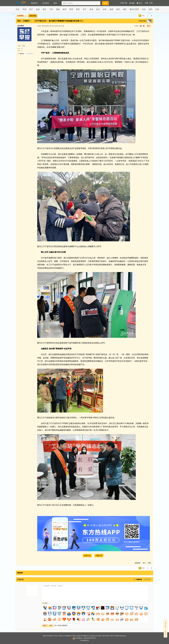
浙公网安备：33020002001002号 (84, 638)
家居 (65, 9)
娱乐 (98, 9)
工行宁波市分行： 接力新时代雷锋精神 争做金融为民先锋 (57, 21)
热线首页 (34, 3)
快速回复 (138, 563)
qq (141, 26)
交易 (157, 9)
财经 (118, 9)
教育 (71, 9)
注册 (146, 3)
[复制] (81, 21)
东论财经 (21, 26)
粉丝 (24, 45)
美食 (91, 9)
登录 (151, 3)
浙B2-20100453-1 (49, 636)
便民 (125, 9)
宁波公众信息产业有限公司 (80, 636)
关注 (139, 3)
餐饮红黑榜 (134, 9)
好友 (46, 603)
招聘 (150, 9)
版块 (55, 3)
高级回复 (139, 579)
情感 (24, 9)
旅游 (38, 9)
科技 (144, 9)
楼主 (149, 26)
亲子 (85, 9)
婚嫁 (58, 9)
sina (144, 26)
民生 (18, 9)
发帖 (132, 3)
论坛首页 (46, 3)
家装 (78, 9)
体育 (105, 9)
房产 (31, 9)
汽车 (51, 9)
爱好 (44, 9)
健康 (111, 9)
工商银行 (26, 21)
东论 (19, 21)
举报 (149, 563)
